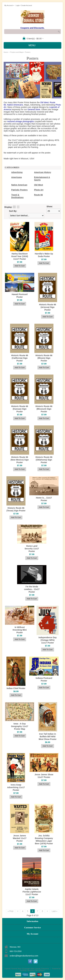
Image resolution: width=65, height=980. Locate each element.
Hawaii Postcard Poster (20, 296)
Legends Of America (42, 969)
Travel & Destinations (17, 196)
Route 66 (38, 195)
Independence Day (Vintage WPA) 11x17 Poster (48, 640)
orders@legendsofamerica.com (24, 956)
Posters (28, 52)
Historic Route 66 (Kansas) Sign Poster (20, 409)
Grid (14, 207)
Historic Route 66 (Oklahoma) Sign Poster (44, 460)
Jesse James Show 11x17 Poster (44, 776)
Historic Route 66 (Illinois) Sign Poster (44, 358)
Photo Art (39, 190)
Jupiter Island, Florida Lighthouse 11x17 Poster (32, 892)
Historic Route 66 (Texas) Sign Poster (16, 509)
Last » (55, 911)
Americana (17, 177)
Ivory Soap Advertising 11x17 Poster (16, 787)
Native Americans (15, 105)
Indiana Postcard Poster (44, 679)
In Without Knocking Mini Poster (20, 630)
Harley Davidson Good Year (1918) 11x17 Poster (20, 256)
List (18, 207)
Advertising (17, 172)
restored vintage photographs (20, 121)
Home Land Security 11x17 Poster (32, 549)
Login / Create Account (24, 5)
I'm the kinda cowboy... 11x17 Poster (32, 589)
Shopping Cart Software (36, 970)
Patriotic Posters (19, 190)
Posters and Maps (17, 52)
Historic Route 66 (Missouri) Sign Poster (44, 409)
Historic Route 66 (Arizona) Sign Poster (48, 307)
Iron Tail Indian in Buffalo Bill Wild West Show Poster (48, 737)
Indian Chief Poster (16, 688)
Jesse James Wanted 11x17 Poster (20, 838)
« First (10, 911)
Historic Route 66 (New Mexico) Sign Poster (20, 460)
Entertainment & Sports (42, 179)
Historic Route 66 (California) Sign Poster (20, 358)
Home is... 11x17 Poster (44, 499)
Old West (44, 102)
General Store (34, 109)
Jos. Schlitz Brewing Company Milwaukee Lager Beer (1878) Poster (44, 840)
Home (6, 52)
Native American (19, 185)
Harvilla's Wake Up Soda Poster (44, 255)
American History (43, 172)
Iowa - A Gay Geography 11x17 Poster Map (20, 726)
